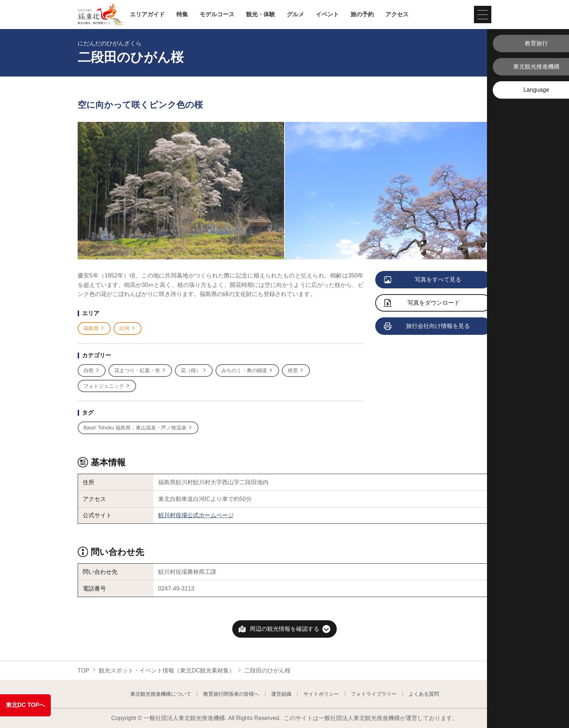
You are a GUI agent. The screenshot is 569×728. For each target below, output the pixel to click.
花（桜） (194, 371)
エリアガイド (147, 15)
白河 (128, 328)
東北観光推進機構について (161, 694)
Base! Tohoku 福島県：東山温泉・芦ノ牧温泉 (138, 428)
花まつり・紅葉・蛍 (140, 371)
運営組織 (281, 694)
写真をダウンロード (422, 303)
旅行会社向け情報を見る (427, 326)
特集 (182, 15)
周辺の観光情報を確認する (284, 629)
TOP (84, 671)
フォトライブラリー (374, 694)
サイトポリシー (321, 694)
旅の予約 (362, 15)
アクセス (397, 15)
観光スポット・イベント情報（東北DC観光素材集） (167, 671)
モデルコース (217, 15)
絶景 (296, 371)
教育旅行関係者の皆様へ (231, 694)
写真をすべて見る (423, 280)
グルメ (295, 15)
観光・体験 (261, 15)
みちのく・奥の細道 (247, 371)
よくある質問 (424, 694)
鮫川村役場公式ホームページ (196, 515)
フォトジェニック (107, 386)
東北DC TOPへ (25, 705)
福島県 (94, 328)
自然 (92, 371)
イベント (327, 15)
